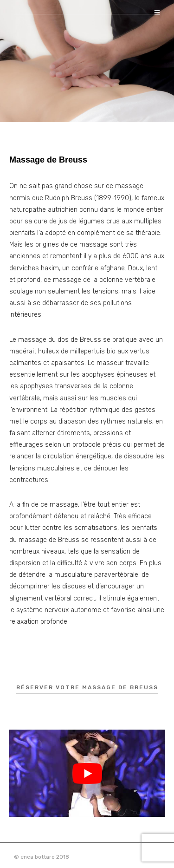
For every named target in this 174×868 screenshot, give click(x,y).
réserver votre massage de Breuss (87, 687)
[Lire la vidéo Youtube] (87, 773)
